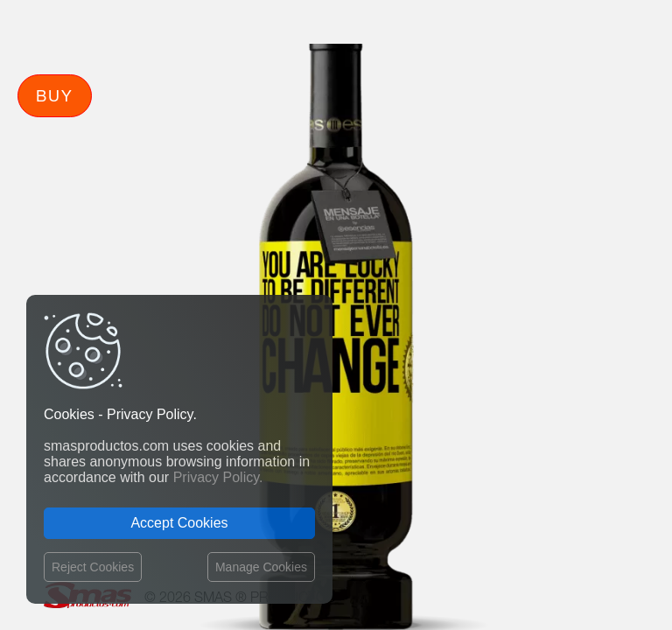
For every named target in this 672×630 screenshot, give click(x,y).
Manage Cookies (261, 567)
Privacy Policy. (218, 477)
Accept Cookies (179, 523)
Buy (55, 95)
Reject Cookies (93, 567)
